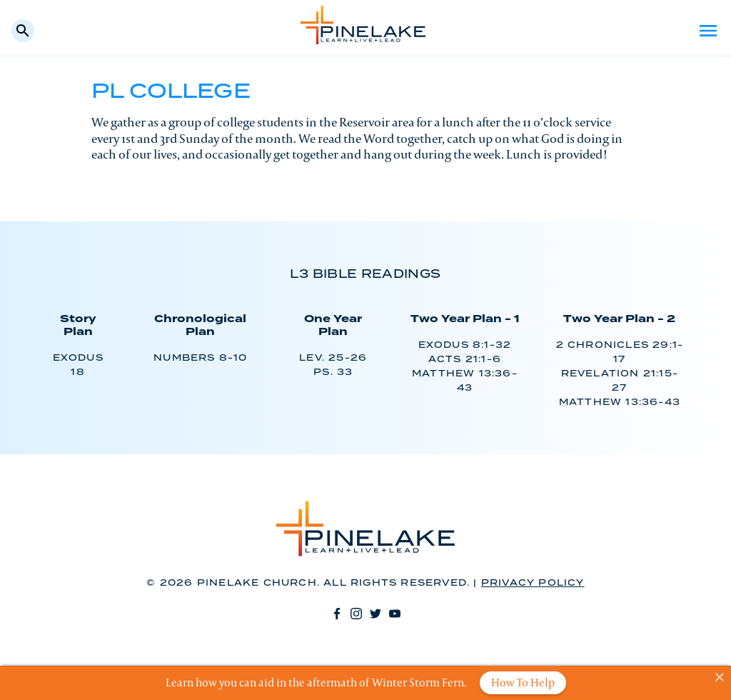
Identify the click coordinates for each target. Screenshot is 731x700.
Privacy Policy (533, 583)
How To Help (523, 682)
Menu (708, 31)
